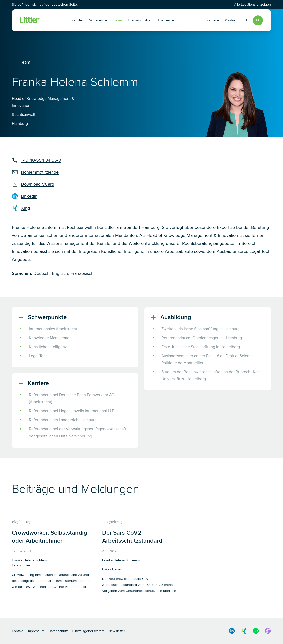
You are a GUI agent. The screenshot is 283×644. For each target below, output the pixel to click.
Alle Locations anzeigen (253, 4)
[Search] (258, 20)
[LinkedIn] (37, 196)
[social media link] (232, 631)
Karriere (213, 20)
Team (118, 20)
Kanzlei (77, 20)
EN (245, 20)
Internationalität (140, 20)
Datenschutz (58, 631)
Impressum (36, 631)
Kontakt (231, 20)
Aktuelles (98, 20)
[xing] (37, 208)
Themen (166, 20)
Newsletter (117, 631)
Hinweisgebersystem (88, 631)
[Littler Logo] (30, 20)
